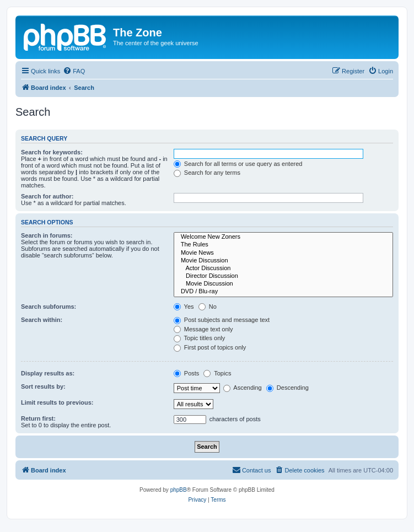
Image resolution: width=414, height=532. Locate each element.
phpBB (179, 490)
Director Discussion (283, 276)
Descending (287, 388)
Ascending (243, 388)
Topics (217, 373)
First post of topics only (210, 347)
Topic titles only (199, 338)
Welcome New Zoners (283, 237)
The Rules (283, 245)
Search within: (42, 320)
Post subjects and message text (222, 320)
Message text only (203, 329)
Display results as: (48, 373)
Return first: (38, 418)
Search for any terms (207, 173)
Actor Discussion (283, 268)
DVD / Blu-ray (283, 292)
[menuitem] (74, 71)
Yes (184, 307)
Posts (187, 373)
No (208, 307)
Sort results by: (43, 386)
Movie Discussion (283, 261)
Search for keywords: (52, 152)
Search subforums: (49, 307)
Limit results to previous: (57, 402)
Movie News (283, 253)
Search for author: (47, 196)
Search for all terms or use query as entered (238, 164)
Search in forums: (47, 235)
